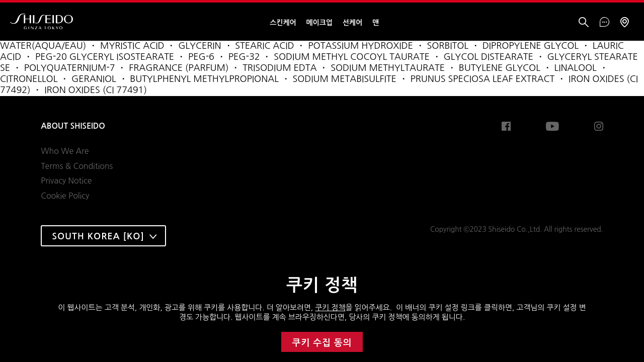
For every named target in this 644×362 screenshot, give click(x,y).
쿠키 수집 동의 (322, 343)
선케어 (352, 23)
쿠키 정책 (330, 307)
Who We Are (65, 151)
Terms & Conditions (77, 166)
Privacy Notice (66, 180)
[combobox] (103, 236)
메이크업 (319, 23)
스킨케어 (283, 23)
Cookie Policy (65, 196)
